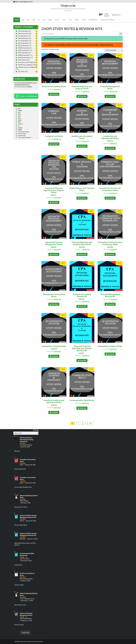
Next (91, 423)
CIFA (28, 20)
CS (39, 20)
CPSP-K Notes (22, 60)
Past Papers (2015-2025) (26, 62)
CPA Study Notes (23, 31)
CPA (23, 20)
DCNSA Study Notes (24, 58)
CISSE (64, 20)
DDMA (77, 20)
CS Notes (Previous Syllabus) (27, 67)
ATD (34, 20)
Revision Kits (22, 136)
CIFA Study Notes (23, 38)
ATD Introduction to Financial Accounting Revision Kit (27, 440)
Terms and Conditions (25, 138)
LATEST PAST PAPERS (107, 20)
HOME (17, 20)
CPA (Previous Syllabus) (25, 65)
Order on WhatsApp (28, 96)
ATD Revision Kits (23, 46)
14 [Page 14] (85, 423)
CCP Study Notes (23, 41)
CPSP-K (57, 20)
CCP (44, 20)
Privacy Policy (22, 134)
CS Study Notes (23, 36)
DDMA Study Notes (24, 55)
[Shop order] (113, 50)
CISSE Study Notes (24, 50)
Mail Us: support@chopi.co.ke (23, 2)
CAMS (50, 20)
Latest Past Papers (24, 132)
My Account (116, 15)
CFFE (70, 20)
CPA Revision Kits (23, 34)
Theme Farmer (38, 642)
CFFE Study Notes (23, 53)
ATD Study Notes (23, 43)
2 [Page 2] (76, 423)
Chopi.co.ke (68, 6)
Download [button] (55, 94)
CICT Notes (21, 72)
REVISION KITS (93, 20)
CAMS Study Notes (24, 48)
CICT (19, 116)
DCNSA (84, 20)
